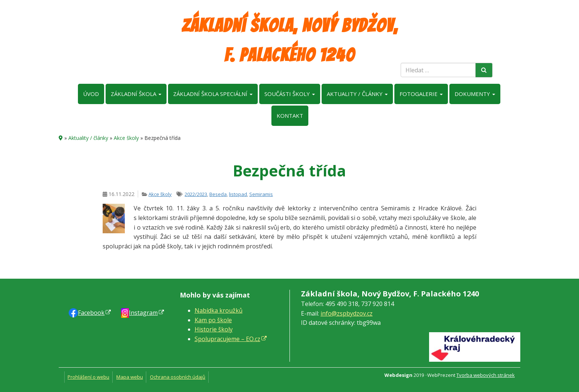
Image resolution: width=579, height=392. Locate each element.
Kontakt (290, 116)
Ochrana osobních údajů (178, 377)
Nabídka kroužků (219, 310)
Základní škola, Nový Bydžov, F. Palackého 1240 (290, 40)
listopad (238, 194)
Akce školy (126, 138)
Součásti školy (290, 94)
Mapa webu (130, 377)
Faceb (91, 313)
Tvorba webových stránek (486, 375)
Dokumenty (475, 94)
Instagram (143, 313)
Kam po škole (213, 320)
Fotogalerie (421, 94)
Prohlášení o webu (88, 377)
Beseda (218, 194)
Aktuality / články (357, 94)
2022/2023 (196, 194)
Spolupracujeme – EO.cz (227, 339)
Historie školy (214, 329)
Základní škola (136, 94)
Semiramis (261, 194)
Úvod (91, 94)
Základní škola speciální (213, 94)
